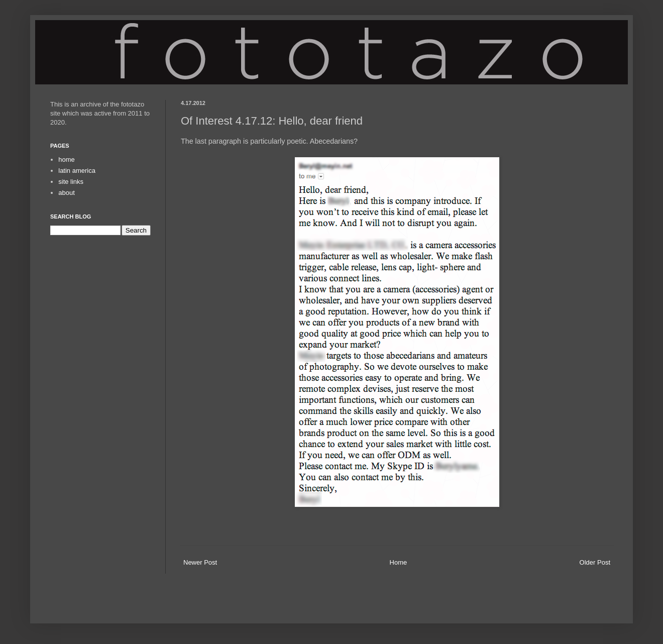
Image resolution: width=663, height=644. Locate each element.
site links (71, 182)
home (67, 159)
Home (399, 562)
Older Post (595, 562)
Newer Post (200, 562)
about (67, 193)
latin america (77, 171)
